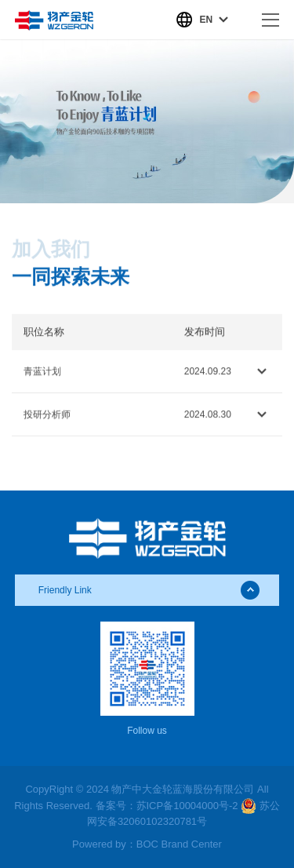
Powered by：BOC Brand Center (147, 844)
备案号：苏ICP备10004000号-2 (167, 806)
